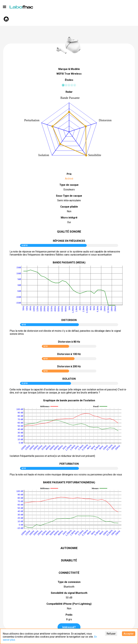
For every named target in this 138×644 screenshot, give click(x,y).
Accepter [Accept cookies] (129, 634)
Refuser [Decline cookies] (111, 634)
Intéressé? (69, 627)
